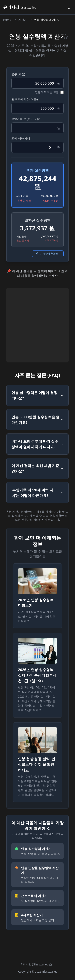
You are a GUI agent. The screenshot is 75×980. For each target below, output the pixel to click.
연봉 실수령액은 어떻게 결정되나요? (37, 395)
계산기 (23, 20)
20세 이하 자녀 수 (22, 138)
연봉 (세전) (18, 74)
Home (7, 20)
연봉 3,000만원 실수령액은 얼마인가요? (37, 420)
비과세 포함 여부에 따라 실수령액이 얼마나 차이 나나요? (37, 444)
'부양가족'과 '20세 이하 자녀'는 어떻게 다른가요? (37, 493)
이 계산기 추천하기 (48, 254)
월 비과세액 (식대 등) (25, 99)
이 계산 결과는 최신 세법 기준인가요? (37, 468)
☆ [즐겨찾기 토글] (66, 37)
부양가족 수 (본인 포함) (26, 119)
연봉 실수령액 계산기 (47, 20)
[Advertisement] (37, 325)
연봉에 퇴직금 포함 (47, 92)
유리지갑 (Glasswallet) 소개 (38, 964)
